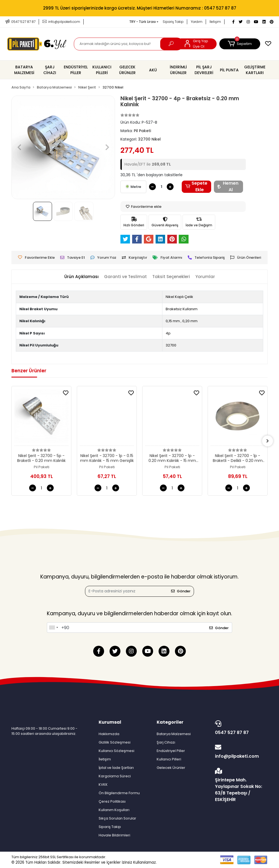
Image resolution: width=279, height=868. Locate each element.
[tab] (81, 277)
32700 (171, 345)
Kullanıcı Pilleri (169, 759)
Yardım (197, 22)
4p (168, 333)
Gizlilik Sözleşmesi (115, 742)
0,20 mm (190, 321)
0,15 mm (173, 321)
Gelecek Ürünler (171, 768)
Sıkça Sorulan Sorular (117, 818)
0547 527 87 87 (240, 728)
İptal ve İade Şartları (116, 768)
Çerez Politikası (112, 801)
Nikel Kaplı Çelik (179, 297)
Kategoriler (170, 722)
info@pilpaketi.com (240, 752)
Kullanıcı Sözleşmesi (116, 751)
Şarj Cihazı (166, 742)
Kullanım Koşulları (114, 810)
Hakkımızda (109, 734)
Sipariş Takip (173, 22)
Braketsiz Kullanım (182, 309)
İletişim (215, 22)
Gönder (181, 591)
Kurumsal (110, 722)
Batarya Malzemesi (174, 734)
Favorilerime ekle (144, 207)
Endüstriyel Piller (171, 751)
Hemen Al (228, 187)
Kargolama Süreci (115, 776)
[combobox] (53, 628)
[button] (240, 44)
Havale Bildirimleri (114, 835)
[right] (268, 441)
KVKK (103, 785)
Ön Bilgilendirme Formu (119, 793)
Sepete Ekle (196, 187)
